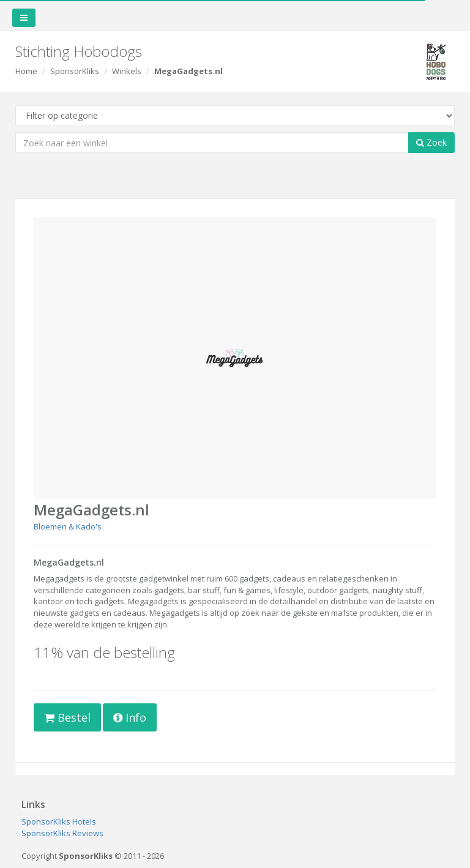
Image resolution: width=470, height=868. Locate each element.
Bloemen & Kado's (68, 526)
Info (130, 717)
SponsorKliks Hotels (59, 821)
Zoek (431, 142)
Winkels (127, 71)
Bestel (67, 717)
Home (26, 71)
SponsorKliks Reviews (62, 833)
